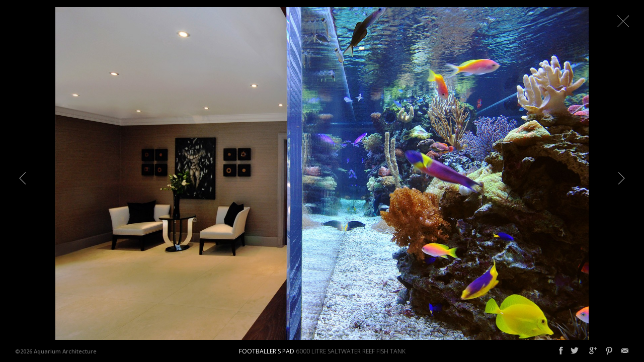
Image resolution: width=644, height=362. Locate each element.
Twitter (575, 351)
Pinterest (609, 351)
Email (625, 351)
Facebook (561, 351)
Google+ (593, 351)
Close (623, 21)
